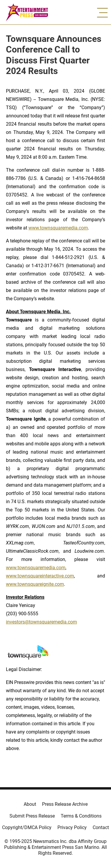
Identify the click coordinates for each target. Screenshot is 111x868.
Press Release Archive (65, 804)
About (30, 804)
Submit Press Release (32, 816)
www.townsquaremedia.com (58, 228)
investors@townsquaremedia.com (41, 622)
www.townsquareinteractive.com (40, 576)
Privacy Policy (72, 827)
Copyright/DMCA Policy (27, 827)
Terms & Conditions (81, 816)
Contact (101, 827)
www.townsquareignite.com (35, 584)
